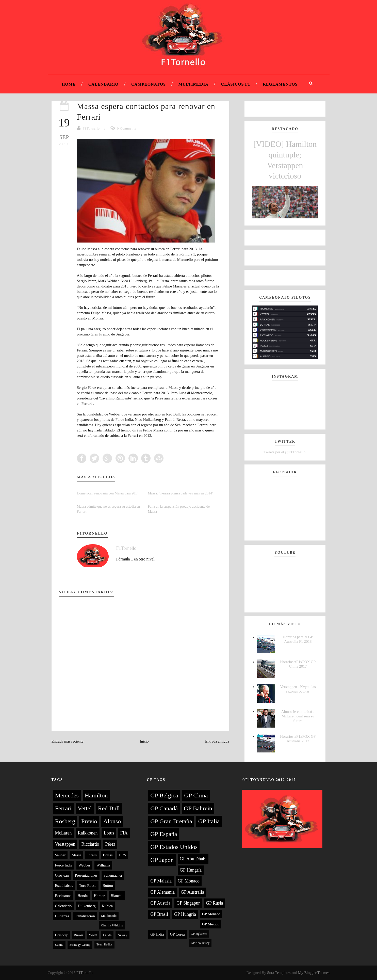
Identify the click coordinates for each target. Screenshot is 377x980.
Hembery (61, 935)
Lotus (109, 833)
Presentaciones (86, 875)
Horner (99, 896)
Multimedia (193, 84)
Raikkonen (88, 833)
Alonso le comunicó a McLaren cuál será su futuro (298, 716)
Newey (122, 935)
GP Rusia (215, 903)
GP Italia (209, 821)
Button (108, 886)
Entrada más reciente (68, 741)
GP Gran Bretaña (171, 821)
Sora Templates (279, 973)
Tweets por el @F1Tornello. (285, 452)
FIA (124, 833)
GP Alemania (162, 892)
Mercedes (67, 795)
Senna (59, 945)
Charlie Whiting (112, 925)
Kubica (107, 906)
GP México (211, 924)
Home (69, 84)
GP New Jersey (200, 943)
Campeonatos (149, 84)
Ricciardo (90, 844)
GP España (164, 834)
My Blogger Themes (314, 973)
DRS (122, 855)
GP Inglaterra (199, 934)
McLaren (63, 833)
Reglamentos (280, 84)
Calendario (103, 84)
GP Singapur (188, 903)
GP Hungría (191, 870)
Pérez (110, 844)
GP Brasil (159, 914)
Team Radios (104, 944)
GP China (196, 795)
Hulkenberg (87, 906)
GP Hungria (185, 914)
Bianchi (117, 896)
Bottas (108, 855)
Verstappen (65, 844)
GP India (157, 934)
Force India (64, 865)
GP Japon (162, 860)
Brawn (78, 935)
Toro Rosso (88, 886)
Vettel (85, 808)
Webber (84, 865)
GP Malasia (161, 881)
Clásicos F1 (236, 84)
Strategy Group (80, 945)
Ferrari (63, 808)
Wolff (93, 935)
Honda (83, 896)
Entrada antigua (217, 741)
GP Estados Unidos (174, 847)
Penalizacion (85, 916)
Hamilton (96, 795)
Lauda (107, 935)
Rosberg (65, 821)
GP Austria (160, 903)
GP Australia (192, 892)
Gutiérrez (62, 916)
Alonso (112, 821)
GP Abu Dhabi (193, 859)
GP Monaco (211, 914)
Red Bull (109, 808)
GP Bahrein (198, 808)
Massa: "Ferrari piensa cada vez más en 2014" (181, 493)
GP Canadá (164, 808)
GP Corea (177, 934)
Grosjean (62, 875)
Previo (89, 821)
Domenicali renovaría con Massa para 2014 (108, 493)
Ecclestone (63, 896)
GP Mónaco (189, 881)
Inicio (144, 741)
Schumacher (113, 875)
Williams (103, 865)
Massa (76, 855)
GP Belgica (164, 795)
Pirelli (92, 855)
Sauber (60, 855)
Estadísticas (64, 886)
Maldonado (109, 916)
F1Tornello (91, 128)
